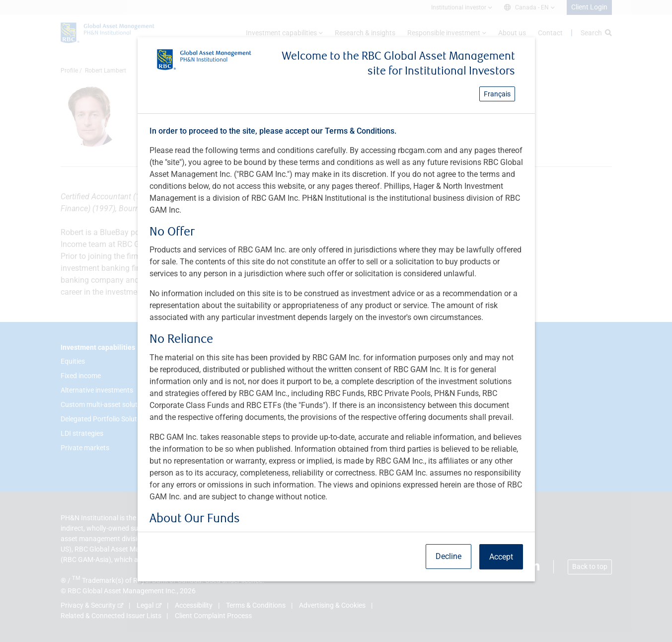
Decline (448, 556)
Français (497, 94)
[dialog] (336, 321)
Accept (501, 557)
